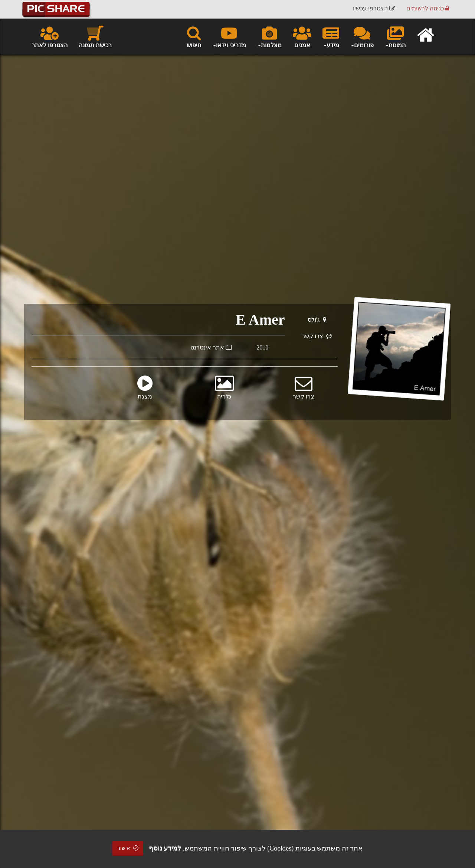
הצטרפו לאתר (50, 36)
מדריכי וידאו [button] (229, 36)
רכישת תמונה (95, 36)
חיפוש (194, 36)
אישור (128, 848)
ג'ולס (317, 320)
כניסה (428, 9)
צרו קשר (317, 336)
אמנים (302, 36)
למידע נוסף (165, 848)
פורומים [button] (362, 36)
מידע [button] (331, 36)
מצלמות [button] (269, 36)
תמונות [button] (395, 36)
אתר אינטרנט (211, 347)
